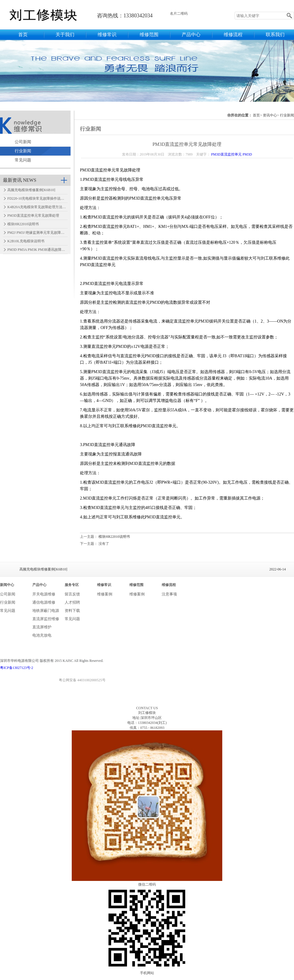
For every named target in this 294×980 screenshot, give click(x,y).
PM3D (247, 154)
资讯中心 (270, 115)
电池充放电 (42, 635)
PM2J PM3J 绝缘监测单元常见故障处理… (39, 233)
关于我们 (65, 35)
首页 (23, 35)
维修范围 (149, 35)
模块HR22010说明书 (23, 224)
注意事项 (169, 594)
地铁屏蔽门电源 (46, 611)
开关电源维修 (44, 594)
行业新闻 (23, 151)
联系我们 (275, 35)
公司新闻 (23, 142)
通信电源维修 (44, 602)
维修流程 (233, 35)
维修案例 (105, 594)
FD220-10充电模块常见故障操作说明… (37, 198)
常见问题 (23, 160)
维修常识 (107, 35)
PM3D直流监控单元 (226, 154)
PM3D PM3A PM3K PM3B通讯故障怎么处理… (43, 250)
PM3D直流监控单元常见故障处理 (33, 216)
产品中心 (191, 35)
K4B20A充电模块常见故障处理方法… (37, 207)
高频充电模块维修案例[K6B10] (31, 190)
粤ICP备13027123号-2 (17, 668)
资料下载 (72, 611)
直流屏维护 (42, 627)
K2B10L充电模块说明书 (26, 241)
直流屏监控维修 (46, 619)
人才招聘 (72, 602)
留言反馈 (72, 594)
